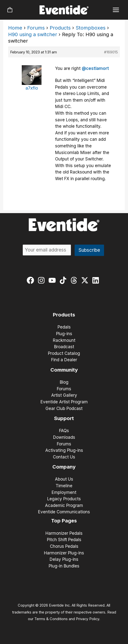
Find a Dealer (64, 360)
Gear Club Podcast (64, 408)
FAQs (64, 431)
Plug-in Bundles (64, 566)
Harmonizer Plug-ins (64, 553)
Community (64, 370)
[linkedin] (97, 280)
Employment (64, 492)
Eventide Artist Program (64, 402)
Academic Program (64, 505)
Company (64, 467)
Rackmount (64, 340)
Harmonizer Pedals (64, 533)
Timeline (64, 486)
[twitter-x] (86, 280)
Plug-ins (64, 334)
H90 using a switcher (33, 34)
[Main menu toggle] (116, 10)
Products (60, 28)
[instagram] (42, 280)
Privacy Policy (87, 619)
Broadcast (64, 347)
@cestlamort (95, 68)
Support (64, 418)
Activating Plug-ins (64, 450)
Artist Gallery (64, 395)
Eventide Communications (64, 512)
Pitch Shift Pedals (64, 540)
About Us (64, 479)
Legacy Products (64, 499)
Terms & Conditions (51, 619)
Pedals (64, 327)
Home (15, 28)
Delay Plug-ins (64, 559)
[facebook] (32, 280)
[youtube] (53, 280)
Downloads (64, 437)
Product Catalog (64, 353)
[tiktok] (64, 280)
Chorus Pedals (64, 546)
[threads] (75, 280)
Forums (36, 28)
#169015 (111, 52)
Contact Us (64, 457)
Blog (64, 382)
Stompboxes (91, 28)
